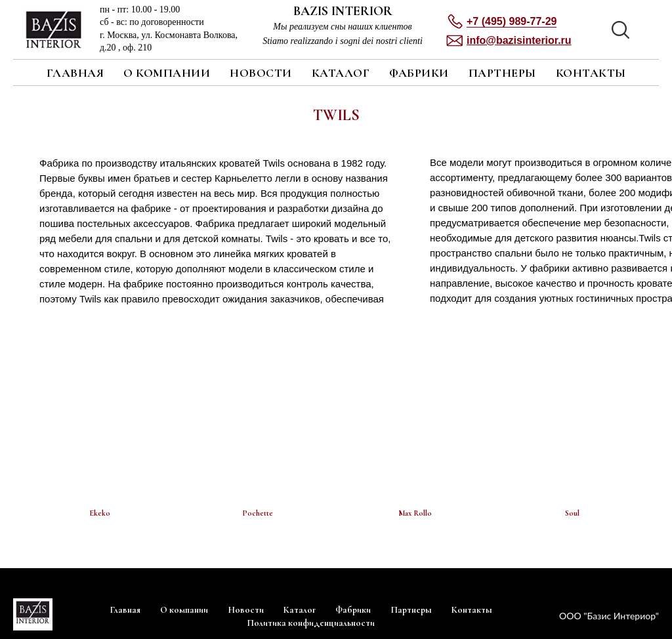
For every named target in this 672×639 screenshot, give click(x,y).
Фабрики (419, 73)
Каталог (341, 73)
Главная (75, 73)
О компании (167, 73)
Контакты (591, 73)
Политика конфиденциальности (311, 623)
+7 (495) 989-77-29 (512, 21)
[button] (519, 40)
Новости (261, 73)
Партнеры (502, 73)
